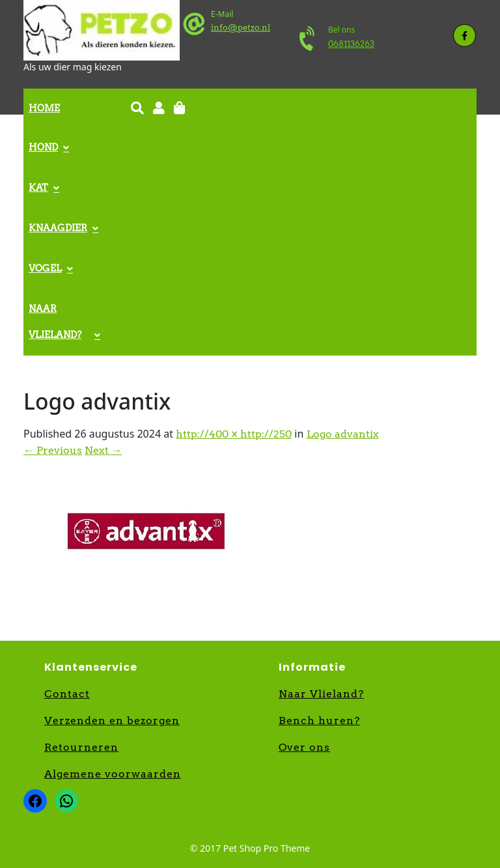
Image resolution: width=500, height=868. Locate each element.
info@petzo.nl (241, 28)
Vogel (45, 268)
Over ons (304, 747)
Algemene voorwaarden (113, 774)
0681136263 (351, 44)
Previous (53, 450)
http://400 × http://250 (234, 434)
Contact (67, 694)
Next (103, 450)
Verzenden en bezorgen (112, 721)
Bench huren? (319, 721)
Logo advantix (343, 434)
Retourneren (81, 747)
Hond (43, 147)
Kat (38, 188)
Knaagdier (58, 228)
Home (44, 108)
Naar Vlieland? (55, 322)
